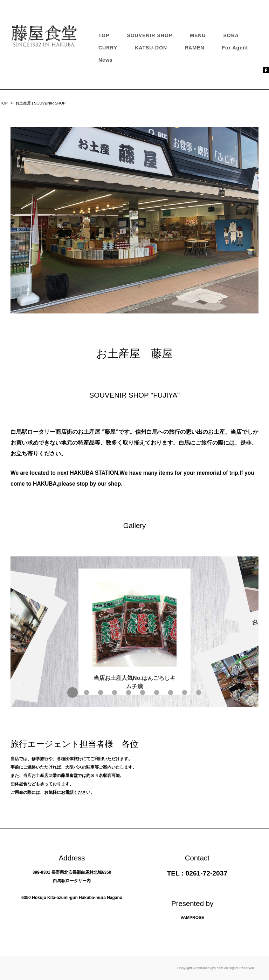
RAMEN (194, 48)
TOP (104, 35)
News (106, 60)
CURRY (108, 48)
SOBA (231, 35)
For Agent (235, 48)
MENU (198, 35)
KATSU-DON (151, 48)
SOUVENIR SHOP (150, 35)
